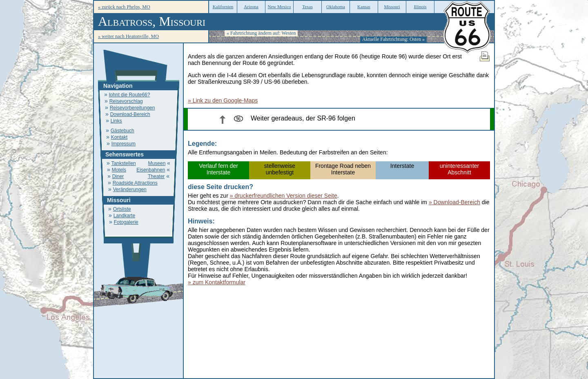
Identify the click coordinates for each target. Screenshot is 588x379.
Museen (157, 163)
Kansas (364, 7)
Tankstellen (124, 163)
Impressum (124, 144)
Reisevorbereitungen (133, 108)
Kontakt (119, 137)
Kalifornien (223, 7)
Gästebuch (122, 131)
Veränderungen (130, 189)
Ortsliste (122, 209)
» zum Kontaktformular (217, 282)
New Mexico (279, 7)
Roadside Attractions (135, 183)
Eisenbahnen (151, 170)
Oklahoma (336, 7)
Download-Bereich (130, 114)
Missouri (392, 7)
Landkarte (124, 216)
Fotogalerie (126, 222)
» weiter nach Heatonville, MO (128, 36)
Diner (118, 176)
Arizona (251, 7)
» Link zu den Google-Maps (223, 100)
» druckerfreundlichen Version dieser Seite (284, 196)
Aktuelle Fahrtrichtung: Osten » (393, 39)
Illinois (420, 7)
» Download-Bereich (454, 202)
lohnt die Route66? (130, 95)
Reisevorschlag (126, 101)
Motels (119, 170)
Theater (156, 176)
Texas (307, 7)
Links (116, 121)
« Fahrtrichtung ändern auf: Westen (261, 33)
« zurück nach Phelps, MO (124, 7)
